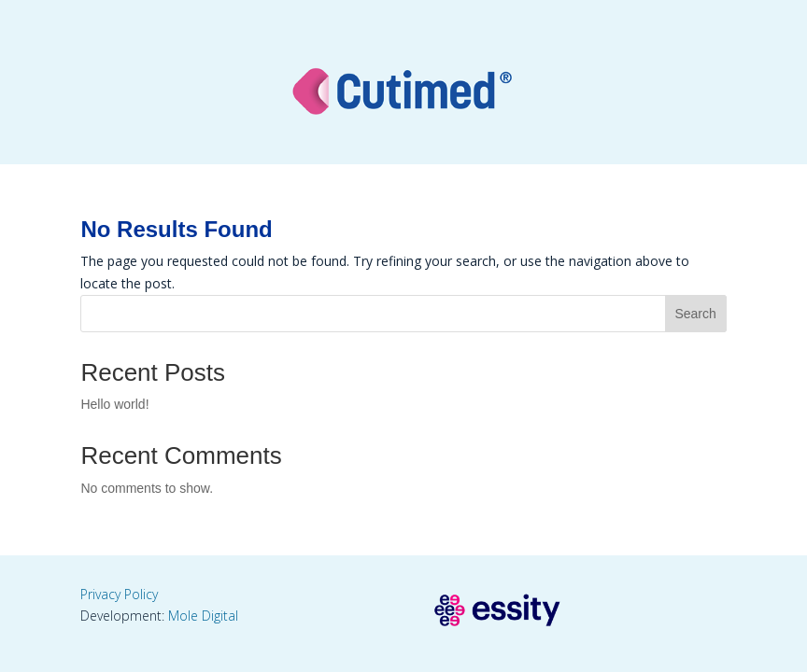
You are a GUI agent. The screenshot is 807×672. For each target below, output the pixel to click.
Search (695, 314)
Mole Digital (203, 616)
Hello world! (114, 404)
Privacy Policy (119, 594)
